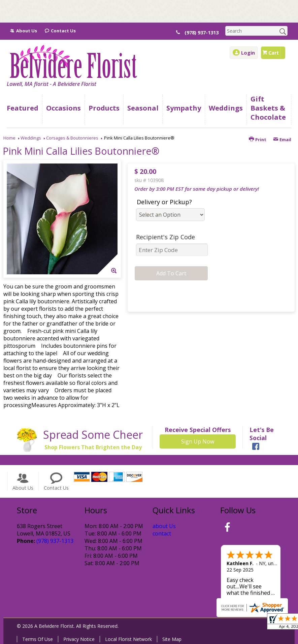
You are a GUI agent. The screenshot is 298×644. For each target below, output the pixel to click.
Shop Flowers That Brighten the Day (93, 447)
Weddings (31, 138)
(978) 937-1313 (206, 33)
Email (282, 140)
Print (258, 140)
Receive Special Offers (198, 430)
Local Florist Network (128, 639)
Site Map (172, 639)
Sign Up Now (198, 441)
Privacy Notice (79, 639)
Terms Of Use (38, 639)
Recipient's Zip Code (165, 237)
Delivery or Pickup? (164, 202)
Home (9, 138)
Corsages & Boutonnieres (72, 138)
